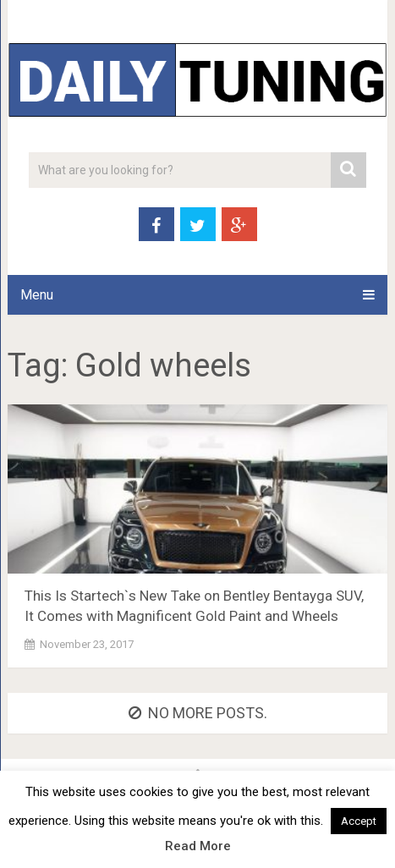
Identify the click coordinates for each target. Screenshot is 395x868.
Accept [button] (359, 821)
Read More (198, 846)
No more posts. (198, 713)
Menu (37, 295)
